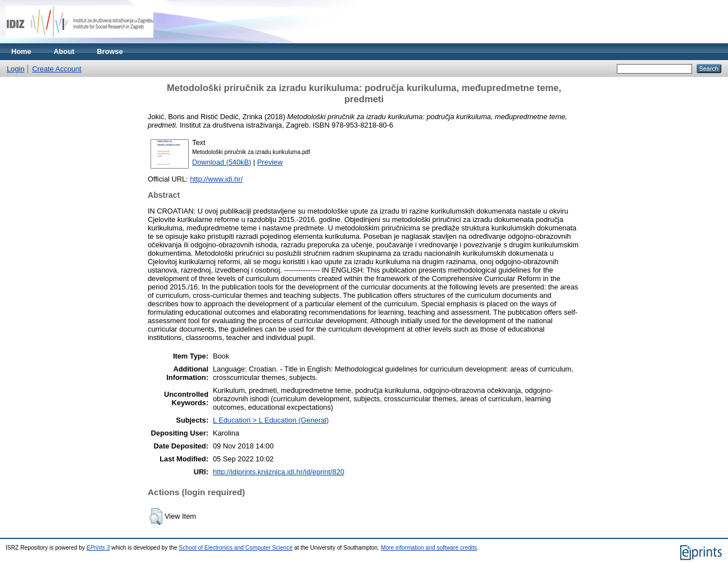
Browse (110, 51)
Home (21, 51)
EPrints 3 (98, 548)
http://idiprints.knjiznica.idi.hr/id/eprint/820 (279, 472)
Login (15, 69)
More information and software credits (429, 548)
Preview (270, 162)
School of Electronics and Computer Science (236, 548)
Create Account (57, 69)
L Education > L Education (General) (271, 420)
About (64, 51)
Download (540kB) (222, 162)
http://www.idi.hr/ (216, 179)
